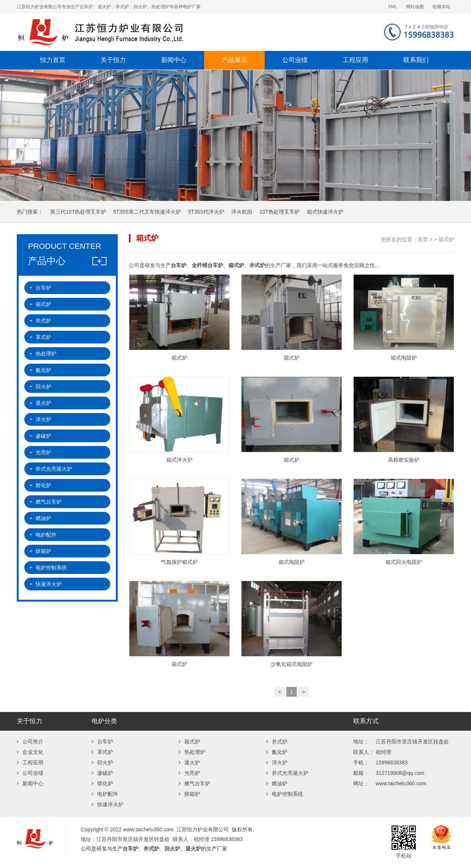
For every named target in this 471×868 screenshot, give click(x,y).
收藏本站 (441, 7)
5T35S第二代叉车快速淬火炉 (147, 212)
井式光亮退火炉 (54, 469)
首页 (423, 239)
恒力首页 (53, 60)
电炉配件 (46, 535)
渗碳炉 (43, 436)
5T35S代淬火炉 (206, 212)
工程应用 (355, 60)
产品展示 (234, 60)
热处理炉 (46, 354)
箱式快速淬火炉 (325, 212)
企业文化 (30, 752)
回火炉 (43, 386)
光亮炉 (43, 452)
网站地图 (415, 7)
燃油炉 (43, 518)
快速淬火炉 (49, 584)
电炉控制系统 (51, 568)
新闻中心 (174, 60)
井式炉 (43, 321)
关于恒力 (113, 60)
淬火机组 (242, 212)
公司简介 (30, 742)
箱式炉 (446, 239)
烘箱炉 (43, 551)
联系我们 (416, 60)
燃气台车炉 (49, 502)
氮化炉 (43, 370)
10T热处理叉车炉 (280, 212)
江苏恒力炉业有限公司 (148, 32)
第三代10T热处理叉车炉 (78, 212)
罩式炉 (43, 337)
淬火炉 (43, 419)
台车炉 (43, 288)
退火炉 (43, 403)
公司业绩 (295, 60)
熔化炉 (43, 485)
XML (392, 7)
